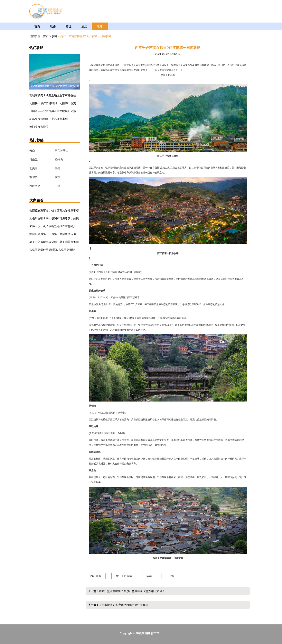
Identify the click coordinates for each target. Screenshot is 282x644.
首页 (37, 26)
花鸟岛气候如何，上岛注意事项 (49, 119)
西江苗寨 (96, 576)
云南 (32, 151)
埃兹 (57, 177)
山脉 (57, 186)
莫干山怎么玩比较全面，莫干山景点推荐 (54, 242)
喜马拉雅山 (61, 151)
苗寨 (149, 576)
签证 (69, 26)
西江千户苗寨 (124, 576)
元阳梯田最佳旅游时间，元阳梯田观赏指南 (55, 103)
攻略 (100, 26)
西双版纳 (35, 186)
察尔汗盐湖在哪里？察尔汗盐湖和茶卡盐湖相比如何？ (132, 591)
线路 (53, 26)
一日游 (170, 576)
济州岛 (59, 159)
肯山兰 (33, 159)
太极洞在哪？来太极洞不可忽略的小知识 (54, 218)
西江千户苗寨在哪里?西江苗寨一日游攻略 (86, 36)
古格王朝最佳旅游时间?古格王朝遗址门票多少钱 (59, 250)
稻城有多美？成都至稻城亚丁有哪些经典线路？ (58, 95)
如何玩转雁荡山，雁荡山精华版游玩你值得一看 (58, 234)
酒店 (84, 26)
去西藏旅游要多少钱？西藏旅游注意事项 (54, 211)
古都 (57, 168)
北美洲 (33, 168)
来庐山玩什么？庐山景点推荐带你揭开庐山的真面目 (61, 226)
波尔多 (33, 177)
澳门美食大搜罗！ (40, 127)
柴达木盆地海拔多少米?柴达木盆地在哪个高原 (55, 86)
